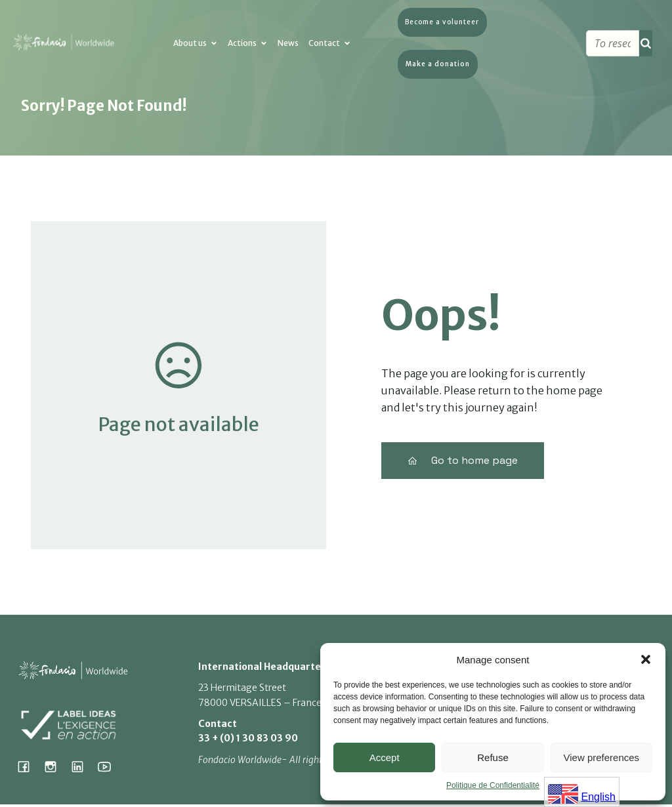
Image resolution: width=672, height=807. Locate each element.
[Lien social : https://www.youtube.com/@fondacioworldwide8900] (109, 769)
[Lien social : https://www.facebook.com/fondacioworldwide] (29, 769)
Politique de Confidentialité (493, 785)
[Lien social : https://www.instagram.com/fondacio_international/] (55, 769)
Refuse (493, 757)
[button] (646, 659)
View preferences (602, 757)
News (288, 47)
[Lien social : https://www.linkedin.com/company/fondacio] (82, 769)
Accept (385, 757)
